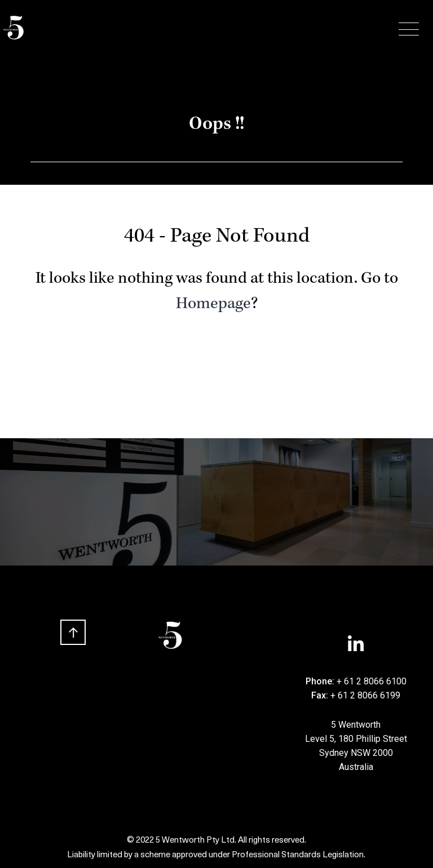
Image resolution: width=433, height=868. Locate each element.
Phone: (321, 681)
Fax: (321, 695)
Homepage (213, 305)
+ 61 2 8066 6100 (372, 681)
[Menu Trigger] (409, 30)
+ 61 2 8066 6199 (365, 695)
